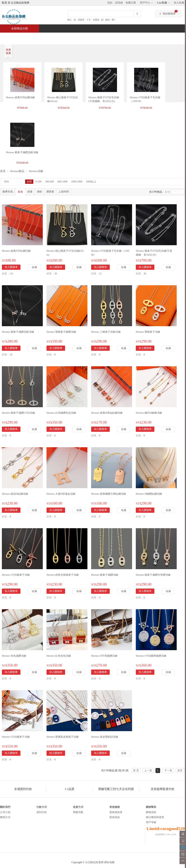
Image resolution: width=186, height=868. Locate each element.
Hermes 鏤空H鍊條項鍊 (149, 413)
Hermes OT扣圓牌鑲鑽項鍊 (151, 656)
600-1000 (62, 182)
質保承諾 (115, 817)
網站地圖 (109, 862)
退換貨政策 (116, 812)
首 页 (136, 771)
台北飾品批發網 (94, 862)
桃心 (70, 20)
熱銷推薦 (92, 37)
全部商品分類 (20, 28)
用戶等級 (151, 822)
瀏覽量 (50, 192)
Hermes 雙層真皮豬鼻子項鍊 (63, 737)
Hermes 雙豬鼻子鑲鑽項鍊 (61, 332)
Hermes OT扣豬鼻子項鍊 (16, 575)
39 (56, 274)
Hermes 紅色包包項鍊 (59, 656)
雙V (114, 20)
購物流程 (151, 812)
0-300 (39, 182)
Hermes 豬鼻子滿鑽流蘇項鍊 (18, 332)
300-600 (50, 182)
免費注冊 (131, 3)
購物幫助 (151, 807)
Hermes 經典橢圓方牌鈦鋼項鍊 (109, 494)
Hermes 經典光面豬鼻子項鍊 (63, 575)
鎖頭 (108, 20)
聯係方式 (5, 817)
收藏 (34, 267)
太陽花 (96, 20)
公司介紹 (5, 812)
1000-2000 (77, 182)
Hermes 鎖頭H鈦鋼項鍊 (15, 494)
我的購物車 (169, 14)
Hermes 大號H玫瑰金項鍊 (61, 494)
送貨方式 (78, 807)
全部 (29, 182)
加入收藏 (179, 3)
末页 (180, 771)
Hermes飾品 (17, 171)
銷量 (30, 192)
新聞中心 (118, 37)
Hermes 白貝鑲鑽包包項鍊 (61, 413)
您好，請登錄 (115, 3)
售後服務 (115, 807)
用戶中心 (145, 3)
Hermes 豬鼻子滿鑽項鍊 (105, 575)
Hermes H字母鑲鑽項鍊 (104, 656)
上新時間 (64, 192)
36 (145, 274)
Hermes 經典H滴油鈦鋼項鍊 (107, 413)
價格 (39, 192)
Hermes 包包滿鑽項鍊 (14, 656)
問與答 (144, 37)
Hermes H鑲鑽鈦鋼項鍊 (149, 494)
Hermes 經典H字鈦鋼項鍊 (20, 97)
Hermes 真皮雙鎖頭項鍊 (105, 737)
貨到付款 (42, 812)
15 (100, 274)
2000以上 (91, 182)
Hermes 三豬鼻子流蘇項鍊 (106, 332)
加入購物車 (11, 267)
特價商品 (38, 37)
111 (12, 274)
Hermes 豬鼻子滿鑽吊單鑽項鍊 (153, 575)
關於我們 (5, 807)
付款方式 (42, 807)
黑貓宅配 (78, 812)
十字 (89, 20)
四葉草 (81, 20)
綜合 (20, 192)
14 (11, 355)
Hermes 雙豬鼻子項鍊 (148, 332)
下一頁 (168, 771)
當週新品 (65, 37)
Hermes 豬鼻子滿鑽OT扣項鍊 (18, 413)
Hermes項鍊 (36, 171)
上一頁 (148, 771)
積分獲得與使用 (155, 817)
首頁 (14, 37)
